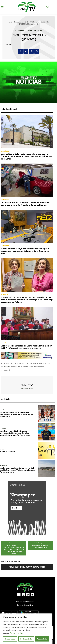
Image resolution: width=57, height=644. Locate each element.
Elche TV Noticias (32, 22)
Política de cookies (17, 633)
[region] (26, 629)
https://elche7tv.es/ (27, 389)
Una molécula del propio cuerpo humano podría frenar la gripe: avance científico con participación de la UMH (26, 156)
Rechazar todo (26, 639)
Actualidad (5, 151)
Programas (19, 22)
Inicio (10, 22)
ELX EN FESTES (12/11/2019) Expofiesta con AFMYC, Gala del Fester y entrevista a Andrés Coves (13, 549)
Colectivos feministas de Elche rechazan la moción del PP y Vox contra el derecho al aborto (26, 347)
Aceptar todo (42, 639)
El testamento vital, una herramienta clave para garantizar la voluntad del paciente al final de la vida (25, 251)
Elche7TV (10, 44)
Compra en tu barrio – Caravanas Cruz (40, 547)
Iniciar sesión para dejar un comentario (27, 567)
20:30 (6, 367)
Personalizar (10, 639)
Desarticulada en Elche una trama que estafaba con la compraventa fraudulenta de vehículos (25, 204)
